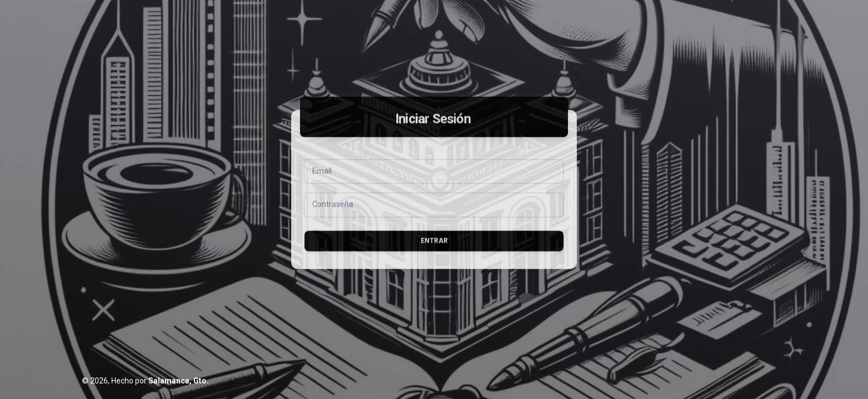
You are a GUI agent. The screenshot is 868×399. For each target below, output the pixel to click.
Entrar (434, 252)
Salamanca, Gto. (179, 381)
